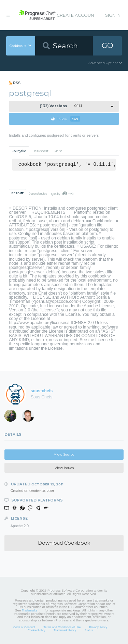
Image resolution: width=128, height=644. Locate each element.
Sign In (113, 15)
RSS (15, 83)
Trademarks (30, 610)
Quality (62, 194)
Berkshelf (40, 151)
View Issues (64, 468)
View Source (64, 454)
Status (89, 630)
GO (108, 45)
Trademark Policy (65, 630)
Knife (58, 151)
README (18, 193)
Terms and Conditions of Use (62, 627)
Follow (66, 119)
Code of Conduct (24, 627)
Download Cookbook (64, 543)
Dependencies (38, 194)
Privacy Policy (98, 627)
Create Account (76, 15)
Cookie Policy (37, 630)
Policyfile (19, 151)
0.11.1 (61, 106)
